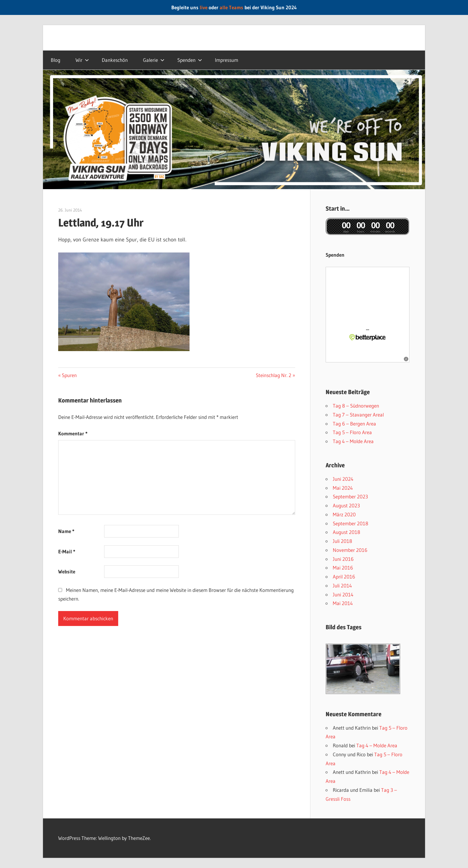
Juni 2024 (343, 479)
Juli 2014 (342, 585)
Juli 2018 (342, 541)
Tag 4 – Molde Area (353, 441)
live (204, 7)
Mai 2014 (343, 603)
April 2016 (344, 577)
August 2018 (347, 532)
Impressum (227, 60)
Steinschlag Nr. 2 (274, 375)
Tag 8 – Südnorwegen (356, 406)
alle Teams (231, 7)
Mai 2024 (343, 488)
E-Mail (67, 551)
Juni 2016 (343, 559)
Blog (56, 60)
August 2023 (346, 505)
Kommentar (73, 433)
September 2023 (350, 496)
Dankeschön (115, 60)
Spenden (190, 60)
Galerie (154, 60)
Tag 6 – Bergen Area (354, 424)
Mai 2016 (343, 568)
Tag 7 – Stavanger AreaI (358, 415)
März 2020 (344, 514)
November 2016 (350, 550)
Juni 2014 (343, 594)
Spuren (69, 375)
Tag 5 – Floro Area (352, 432)
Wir (82, 60)
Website (67, 571)
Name (66, 531)
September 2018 (351, 523)
